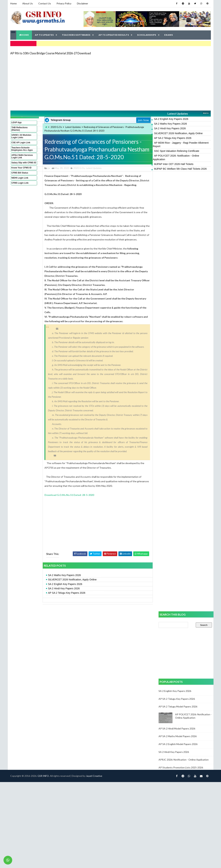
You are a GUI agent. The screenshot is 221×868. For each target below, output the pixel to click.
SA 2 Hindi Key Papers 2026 (170, 128)
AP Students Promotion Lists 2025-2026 (181, 767)
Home (14, 3)
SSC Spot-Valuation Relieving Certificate (177, 151)
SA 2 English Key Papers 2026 (171, 119)
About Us (28, 3)
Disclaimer (83, 3)
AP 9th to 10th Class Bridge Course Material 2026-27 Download (51, 53)
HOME (24, 35)
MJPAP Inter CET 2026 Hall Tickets (174, 164)
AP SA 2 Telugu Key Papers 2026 (173, 138)
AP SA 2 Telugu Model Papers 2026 (178, 706)
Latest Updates (178, 113)
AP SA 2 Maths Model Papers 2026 (178, 736)
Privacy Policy (64, 3)
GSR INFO (43, 776)
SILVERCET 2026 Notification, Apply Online (178, 133)
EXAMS (169, 35)
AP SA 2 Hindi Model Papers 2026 (177, 728)
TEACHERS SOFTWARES (76, 35)
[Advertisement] (93, 82)
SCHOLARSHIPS (147, 35)
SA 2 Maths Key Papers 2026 (170, 124)
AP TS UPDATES (44, 35)
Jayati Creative (94, 776)
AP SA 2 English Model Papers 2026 (178, 744)
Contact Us (45, 3)
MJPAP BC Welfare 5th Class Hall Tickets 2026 (180, 169)
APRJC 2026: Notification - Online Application (184, 760)
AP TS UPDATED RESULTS (114, 35)
